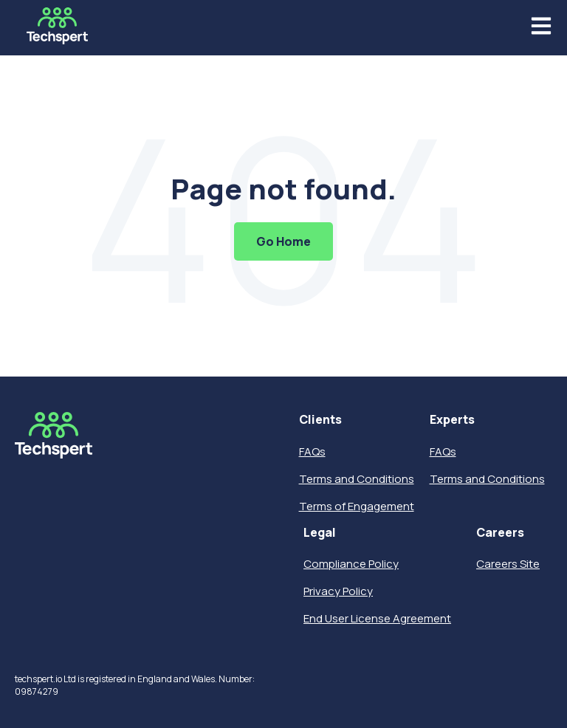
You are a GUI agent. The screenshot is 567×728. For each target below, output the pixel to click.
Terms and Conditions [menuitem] (357, 479)
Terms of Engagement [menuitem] (357, 506)
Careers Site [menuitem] (508, 564)
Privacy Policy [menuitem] (338, 591)
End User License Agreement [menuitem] (377, 618)
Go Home (283, 241)
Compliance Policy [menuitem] (351, 564)
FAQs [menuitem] (312, 451)
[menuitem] (357, 420)
